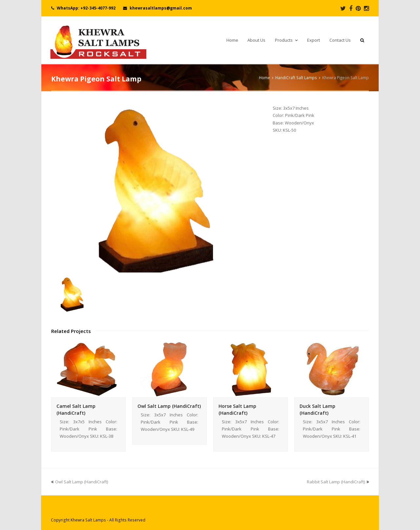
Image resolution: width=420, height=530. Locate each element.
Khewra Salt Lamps (88, 520)
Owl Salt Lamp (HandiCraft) (169, 406)
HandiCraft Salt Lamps (296, 77)
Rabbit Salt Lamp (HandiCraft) (338, 482)
